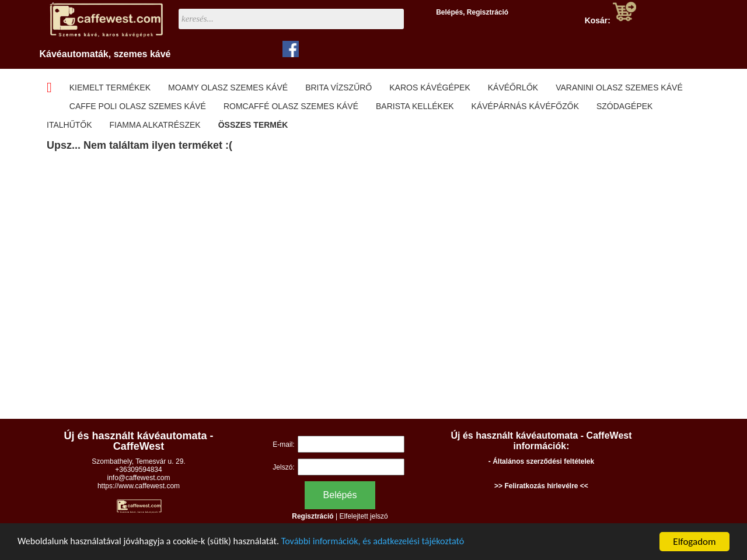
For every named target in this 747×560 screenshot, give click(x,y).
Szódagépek (624, 106)
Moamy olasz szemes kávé (228, 87)
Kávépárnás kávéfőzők (525, 106)
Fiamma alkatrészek (155, 125)
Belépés (449, 12)
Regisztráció (488, 12)
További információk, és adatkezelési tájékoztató (392, 543)
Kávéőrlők (513, 87)
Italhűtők (69, 125)
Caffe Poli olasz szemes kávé (138, 106)
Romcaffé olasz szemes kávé (291, 106)
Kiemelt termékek (110, 87)
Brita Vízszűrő (338, 87)
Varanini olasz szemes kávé (619, 87)
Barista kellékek (415, 106)
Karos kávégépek (430, 87)
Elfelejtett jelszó (363, 516)
